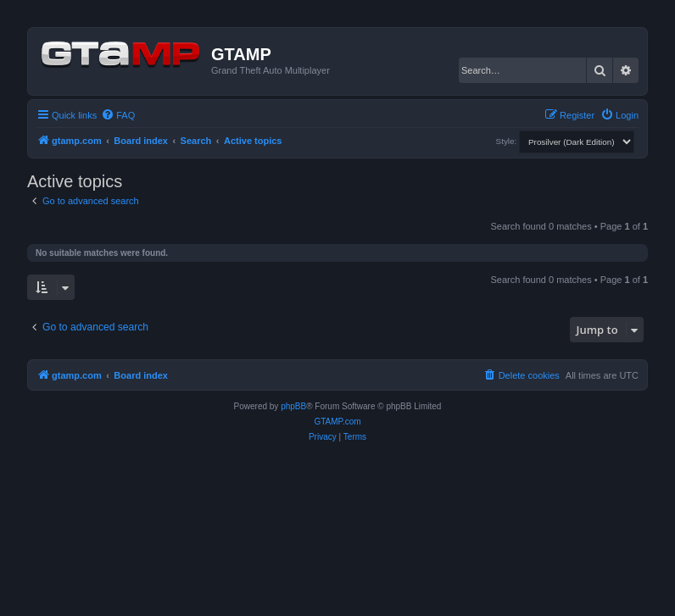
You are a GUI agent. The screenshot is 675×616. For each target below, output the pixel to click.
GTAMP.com (337, 422)
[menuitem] (118, 115)
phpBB (293, 406)
